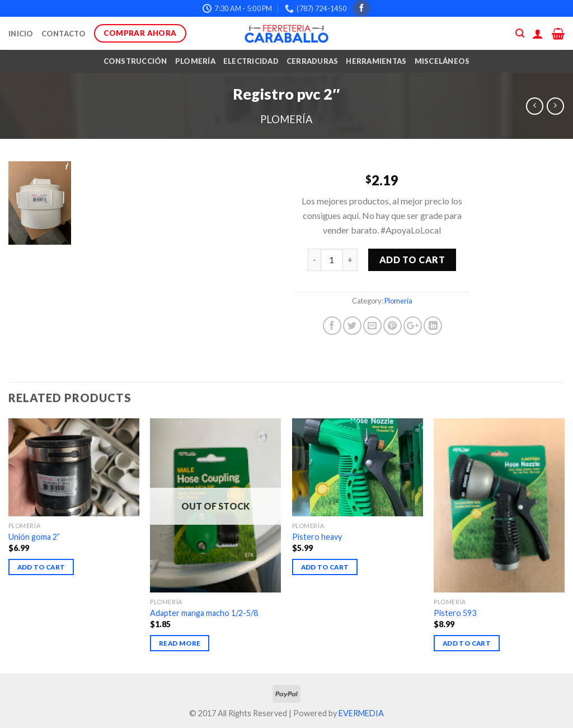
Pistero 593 (455, 613)
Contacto (64, 34)
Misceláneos (442, 61)
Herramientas (376, 61)
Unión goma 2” (34, 537)
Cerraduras (313, 61)
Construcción (135, 61)
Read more (180, 643)
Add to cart (412, 260)
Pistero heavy (317, 537)
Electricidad (251, 61)
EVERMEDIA (361, 713)
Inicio (21, 34)
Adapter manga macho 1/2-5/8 (204, 613)
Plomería (195, 61)
